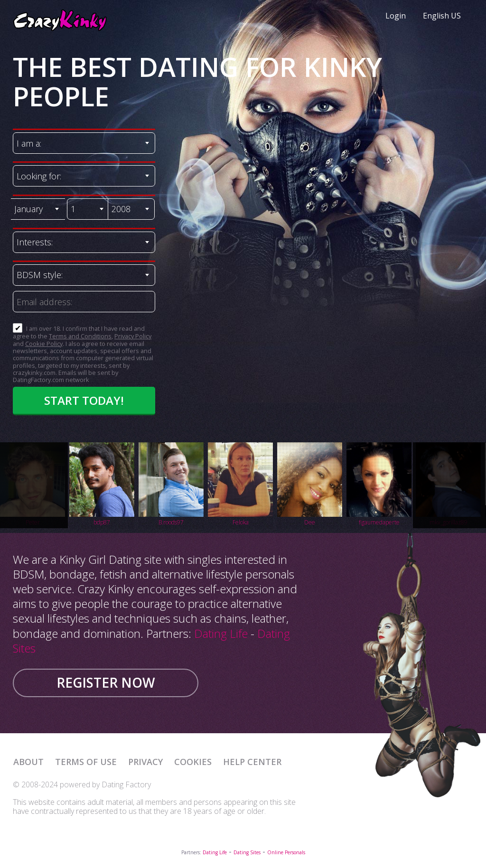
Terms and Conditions (80, 336)
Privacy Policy (133, 336)
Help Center (252, 762)
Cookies (193, 762)
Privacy (145, 762)
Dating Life (221, 633)
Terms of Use (86, 762)
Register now (106, 682)
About (28, 762)
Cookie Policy (44, 344)
